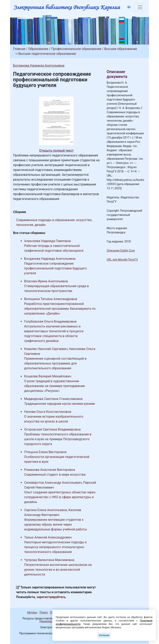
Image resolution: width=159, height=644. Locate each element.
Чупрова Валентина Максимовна (49, 560)
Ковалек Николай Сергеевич (46, 349)
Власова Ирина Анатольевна (46, 281)
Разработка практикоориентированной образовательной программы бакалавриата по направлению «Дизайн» (60, 309)
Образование (38, 49)
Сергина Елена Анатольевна (46, 510)
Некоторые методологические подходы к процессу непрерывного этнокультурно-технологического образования (55, 547)
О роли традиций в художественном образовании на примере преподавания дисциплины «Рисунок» (54, 386)
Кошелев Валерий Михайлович (48, 376)
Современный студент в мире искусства (55, 475)
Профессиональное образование (76, 49)
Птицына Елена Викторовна (45, 452)
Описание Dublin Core (121, 251)
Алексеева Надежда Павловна (47, 241)
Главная (19, 49)
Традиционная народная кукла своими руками (60, 404)
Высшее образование (121, 49)
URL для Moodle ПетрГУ (122, 260)
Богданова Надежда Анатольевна (39, 66)
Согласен (104, 635)
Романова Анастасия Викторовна (50, 470)
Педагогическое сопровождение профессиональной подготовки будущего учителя (55, 268)
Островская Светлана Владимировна (52, 429)
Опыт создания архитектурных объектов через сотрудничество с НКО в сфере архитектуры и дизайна (60, 497)
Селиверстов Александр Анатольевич (53, 483)
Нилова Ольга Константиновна (48, 412)
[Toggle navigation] (140, 7)
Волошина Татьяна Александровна (51, 299)
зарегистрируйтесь (51, 597)
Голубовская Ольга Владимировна (50, 321)
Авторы (32, 612)
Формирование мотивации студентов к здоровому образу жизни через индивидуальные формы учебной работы (56, 524)
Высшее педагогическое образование (47, 54)
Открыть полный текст (56, 151)
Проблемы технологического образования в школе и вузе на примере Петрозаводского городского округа (58, 439)
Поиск (44, 612)
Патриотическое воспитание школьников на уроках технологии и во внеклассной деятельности (58, 570)
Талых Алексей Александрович (48, 537)
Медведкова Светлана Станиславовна (53, 399)
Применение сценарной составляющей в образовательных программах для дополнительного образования (55, 363)
